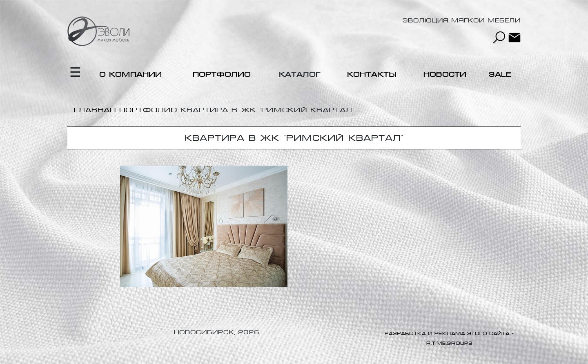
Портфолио (222, 74)
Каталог (300, 74)
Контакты (372, 74)
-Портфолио (147, 110)
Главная (95, 110)
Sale (500, 74)
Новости (445, 74)
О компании (130, 74)
